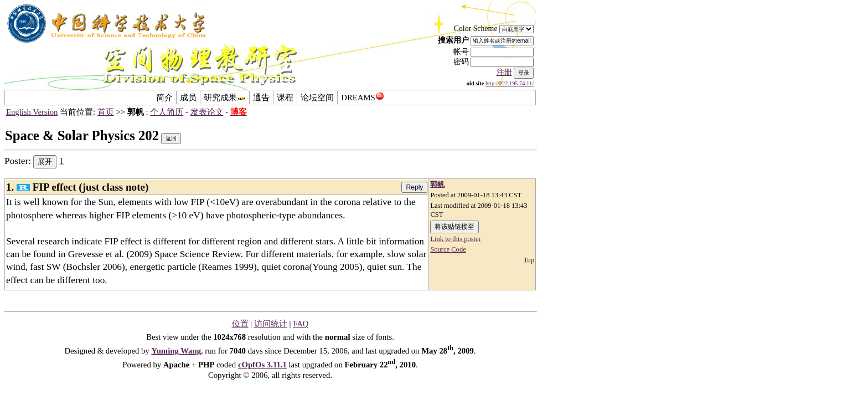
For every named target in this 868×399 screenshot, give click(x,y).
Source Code (448, 249)
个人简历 (167, 112)
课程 (285, 98)
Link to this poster (455, 239)
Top (529, 260)
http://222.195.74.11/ (510, 83)
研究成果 (225, 98)
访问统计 (271, 324)
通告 (261, 98)
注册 (504, 72)
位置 (240, 324)
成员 (188, 98)
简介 (164, 98)
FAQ (301, 324)
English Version (32, 112)
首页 (106, 112)
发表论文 (207, 112)
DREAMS (362, 98)
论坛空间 (317, 98)
